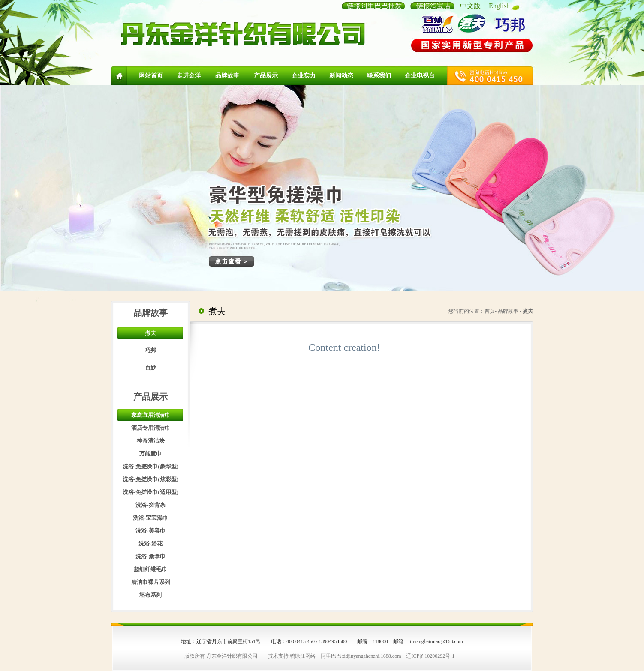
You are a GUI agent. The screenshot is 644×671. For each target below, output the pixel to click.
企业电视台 (420, 76)
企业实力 (304, 76)
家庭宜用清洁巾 (151, 415)
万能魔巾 (150, 454)
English (499, 6)
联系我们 (379, 76)
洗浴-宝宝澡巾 (150, 518)
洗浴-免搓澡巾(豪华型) (150, 466)
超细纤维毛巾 (150, 569)
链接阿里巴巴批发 (374, 6)
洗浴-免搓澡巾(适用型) (150, 492)
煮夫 (150, 333)
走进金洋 (189, 76)
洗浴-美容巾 (150, 531)
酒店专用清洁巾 (151, 428)
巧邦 (150, 350)
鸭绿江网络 (303, 656)
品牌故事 (227, 76)
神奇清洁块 (151, 441)
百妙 (150, 367)
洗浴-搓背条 (150, 505)
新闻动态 (341, 76)
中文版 (470, 6)
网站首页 (151, 76)
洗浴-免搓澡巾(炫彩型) (150, 479)
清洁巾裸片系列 (151, 582)
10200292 (435, 656)
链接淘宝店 (433, 6)
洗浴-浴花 (150, 544)
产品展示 (266, 76)
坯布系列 (150, 595)
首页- (491, 311)
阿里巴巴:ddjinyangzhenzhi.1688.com (361, 656)
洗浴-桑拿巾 (150, 556)
